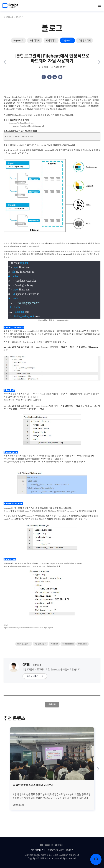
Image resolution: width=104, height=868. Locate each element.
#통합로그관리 (40, 644)
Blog (59, 845)
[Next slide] (98, 769)
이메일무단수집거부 (56, 850)
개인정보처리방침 (38, 850)
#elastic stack (68, 644)
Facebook (46, 845)
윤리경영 (70, 850)
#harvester (83, 644)
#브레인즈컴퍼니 (24, 644)
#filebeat (54, 644)
